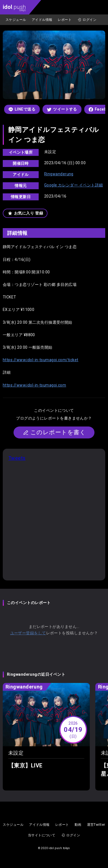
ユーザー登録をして (28, 633)
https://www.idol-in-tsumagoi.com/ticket (41, 360)
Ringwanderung (59, 174)
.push (14, 8)
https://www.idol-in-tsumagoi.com (34, 385)
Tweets (17, 458)
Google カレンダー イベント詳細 (74, 185)
